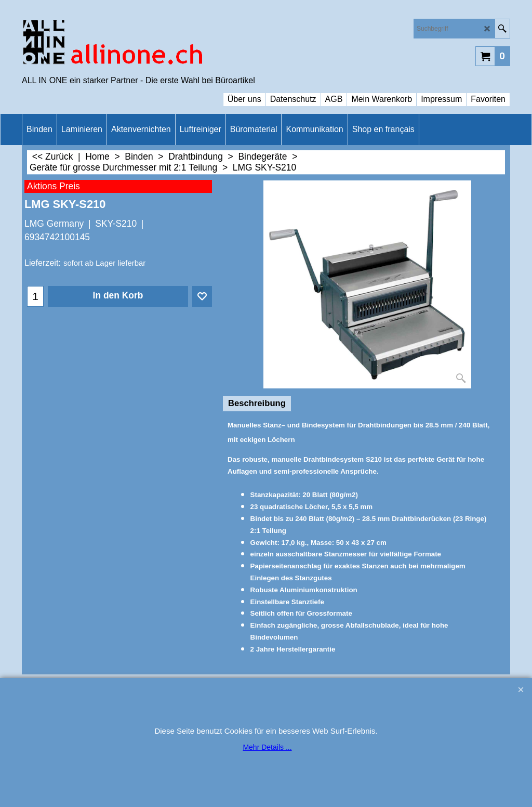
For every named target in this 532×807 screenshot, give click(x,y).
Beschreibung (257, 403)
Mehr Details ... (267, 747)
